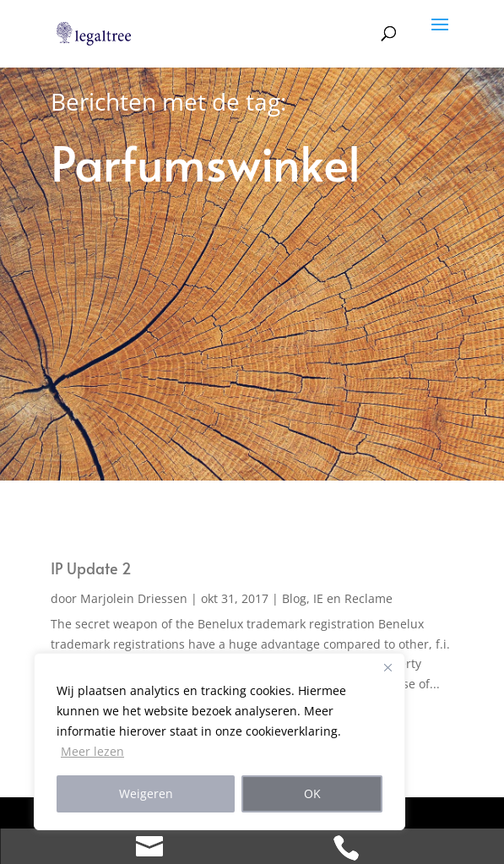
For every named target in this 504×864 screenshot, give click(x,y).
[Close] (387, 667)
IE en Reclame (353, 598)
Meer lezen (92, 751)
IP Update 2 (91, 568)
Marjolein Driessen (134, 598)
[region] (219, 742)
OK (312, 793)
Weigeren (146, 793)
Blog (294, 598)
